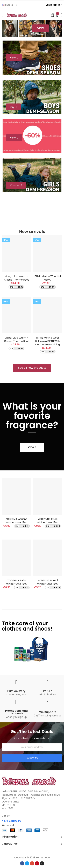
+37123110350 (54, 5)
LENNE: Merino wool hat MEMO (48, 278)
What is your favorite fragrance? (32, 416)
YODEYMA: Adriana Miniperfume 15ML (16, 521)
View (41, 28)
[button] (32, 368)
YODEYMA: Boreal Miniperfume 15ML (48, 582)
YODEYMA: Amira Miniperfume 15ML (48, 521)
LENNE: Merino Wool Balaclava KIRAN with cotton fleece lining (48, 341)
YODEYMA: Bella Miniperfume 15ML (16, 582)
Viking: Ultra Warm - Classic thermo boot (16, 278)
